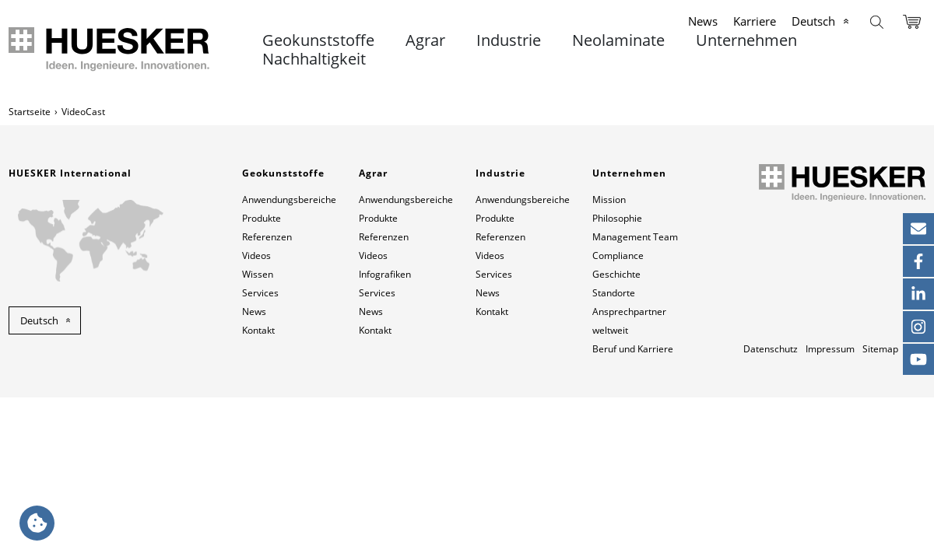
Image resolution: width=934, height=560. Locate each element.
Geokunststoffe (318, 40)
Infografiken (385, 274)
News (703, 21)
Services (260, 293)
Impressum (830, 349)
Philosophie (617, 218)
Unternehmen (746, 40)
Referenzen (267, 237)
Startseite (30, 112)
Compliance (618, 255)
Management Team (635, 237)
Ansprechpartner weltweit (629, 321)
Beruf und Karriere (633, 349)
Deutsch (813, 21)
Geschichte (616, 274)
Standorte (614, 293)
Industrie (509, 40)
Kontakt (258, 330)
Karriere (755, 21)
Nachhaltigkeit (314, 59)
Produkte (262, 218)
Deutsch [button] (39, 320)
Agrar (425, 40)
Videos (256, 255)
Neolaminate (618, 40)
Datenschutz (771, 349)
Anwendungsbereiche (289, 199)
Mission (609, 199)
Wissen (258, 274)
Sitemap (880, 349)
